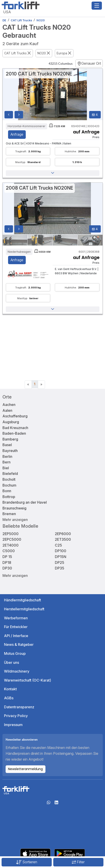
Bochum (9, 485)
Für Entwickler (16, 627)
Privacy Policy (16, 716)
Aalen (7, 410)
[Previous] (28, 385)
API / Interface (16, 636)
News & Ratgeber (19, 644)
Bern (6, 462)
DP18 (7, 562)
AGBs (9, 698)
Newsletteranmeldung (25, 769)
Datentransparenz (19, 707)
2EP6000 (63, 534)
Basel (7, 445)
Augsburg (11, 422)
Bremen (9, 514)
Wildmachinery (17, 671)
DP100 (61, 551)
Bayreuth (10, 451)
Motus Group (15, 653)
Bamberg (10, 439)
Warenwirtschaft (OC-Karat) (28, 680)
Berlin (7, 456)
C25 (58, 545)
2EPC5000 (12, 539)
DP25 (60, 562)
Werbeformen (16, 618)
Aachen (9, 405)
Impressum (13, 725)
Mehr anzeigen (15, 520)
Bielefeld (10, 474)
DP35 (60, 568)
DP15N (61, 557)
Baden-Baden (14, 433)
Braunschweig (14, 508)
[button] (53, 173)
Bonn (7, 491)
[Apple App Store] (35, 853)
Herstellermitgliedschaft (24, 609)
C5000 (9, 551)
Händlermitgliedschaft (22, 600)
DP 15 (7, 557)
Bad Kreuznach (15, 428)
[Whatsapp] (49, 804)
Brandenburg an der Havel (25, 502)
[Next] (41, 385)
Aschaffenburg (15, 416)
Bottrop (9, 497)
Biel (6, 468)
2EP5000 (11, 534)
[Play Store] (70, 853)
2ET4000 (11, 545)
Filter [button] (78, 862)
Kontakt (10, 689)
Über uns (12, 662)
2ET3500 (63, 539)
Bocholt (9, 479)
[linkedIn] (56, 804)
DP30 (7, 568)
